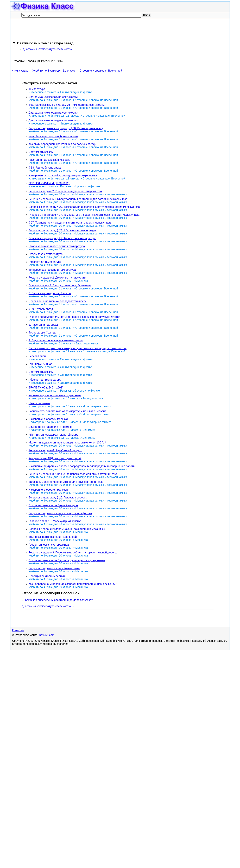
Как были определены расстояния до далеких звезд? (62, 144)
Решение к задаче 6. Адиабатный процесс (55, 450)
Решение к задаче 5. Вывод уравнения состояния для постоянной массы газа (78, 199)
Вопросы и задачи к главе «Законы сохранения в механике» (67, 529)
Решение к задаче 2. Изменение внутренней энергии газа (65, 191)
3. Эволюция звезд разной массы (50, 293)
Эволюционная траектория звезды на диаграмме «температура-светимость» (78, 348)
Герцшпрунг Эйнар (40, 364)
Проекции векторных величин (47, 576)
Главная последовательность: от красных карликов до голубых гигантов (74, 317)
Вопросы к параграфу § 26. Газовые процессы (58, 498)
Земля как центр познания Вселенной (53, 537)
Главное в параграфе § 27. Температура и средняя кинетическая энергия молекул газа (84, 215)
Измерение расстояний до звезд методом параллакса (63, 175)
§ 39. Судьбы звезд (41, 309)
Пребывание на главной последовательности (57, 301)
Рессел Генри (37, 356)
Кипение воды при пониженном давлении (55, 395)
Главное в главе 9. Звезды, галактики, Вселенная (60, 285)
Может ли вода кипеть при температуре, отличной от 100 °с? (67, 443)
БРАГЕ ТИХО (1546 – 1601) (46, 388)
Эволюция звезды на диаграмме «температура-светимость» (67, 105)
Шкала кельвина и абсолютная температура (57, 246)
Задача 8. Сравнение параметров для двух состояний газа (66, 482)
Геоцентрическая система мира (49, 545)
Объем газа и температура (46, 254)
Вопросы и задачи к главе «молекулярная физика (60, 513)
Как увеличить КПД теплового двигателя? (55, 458)
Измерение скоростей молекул (48, 419)
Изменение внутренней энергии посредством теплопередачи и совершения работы (82, 466)
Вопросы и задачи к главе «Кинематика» (54, 568)
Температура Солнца (42, 333)
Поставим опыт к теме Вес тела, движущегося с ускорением (67, 560)
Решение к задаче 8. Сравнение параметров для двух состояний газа (73, 474)
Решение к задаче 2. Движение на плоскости (57, 278)
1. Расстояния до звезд (43, 325)
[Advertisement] (73, 30)
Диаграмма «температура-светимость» (48, 49)
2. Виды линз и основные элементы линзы (56, 340)
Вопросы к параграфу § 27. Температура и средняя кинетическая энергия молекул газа (84, 207)
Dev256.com (47, 635)
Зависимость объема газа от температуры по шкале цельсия (67, 411)
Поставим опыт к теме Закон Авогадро (53, 505)
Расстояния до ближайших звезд (49, 160)
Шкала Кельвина (39, 403)
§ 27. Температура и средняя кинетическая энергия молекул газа (70, 223)
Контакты (18, 630)
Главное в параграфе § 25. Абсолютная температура (62, 238)
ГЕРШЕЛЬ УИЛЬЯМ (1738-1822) (49, 183)
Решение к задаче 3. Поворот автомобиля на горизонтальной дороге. (73, 553)
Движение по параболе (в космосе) (51, 427)
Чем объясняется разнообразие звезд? (53, 136)
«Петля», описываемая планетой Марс (53, 435)
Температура (37, 89)
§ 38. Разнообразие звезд (45, 168)
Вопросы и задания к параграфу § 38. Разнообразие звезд (66, 128)
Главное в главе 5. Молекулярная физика (55, 521)
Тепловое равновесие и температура (52, 270)
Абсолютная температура (45, 262)
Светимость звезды (41, 152)
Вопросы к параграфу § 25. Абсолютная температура (63, 230)
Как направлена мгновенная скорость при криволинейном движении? (73, 584)
